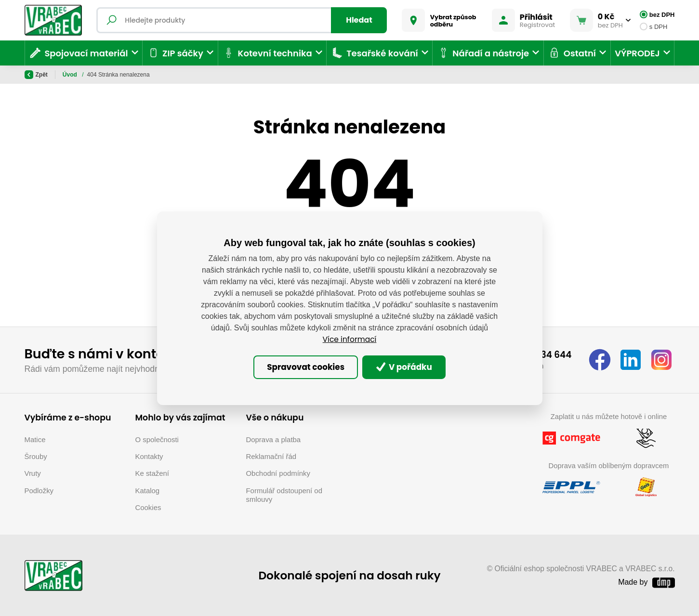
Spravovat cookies (302, 367)
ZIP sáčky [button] (175, 53)
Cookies (148, 506)
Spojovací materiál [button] (79, 53)
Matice (35, 438)
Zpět (36, 75)
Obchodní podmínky (278, 472)
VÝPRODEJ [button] (637, 53)
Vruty (33, 472)
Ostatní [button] (572, 53)
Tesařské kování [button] (375, 53)
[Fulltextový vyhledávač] (243, 20)
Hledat (357, 20)
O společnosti (157, 438)
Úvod (71, 75)
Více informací (349, 338)
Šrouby (36, 455)
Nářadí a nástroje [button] (483, 53)
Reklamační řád (271, 455)
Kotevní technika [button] (267, 53)
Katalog (148, 490)
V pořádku (409, 367)
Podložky (39, 490)
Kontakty (149, 455)
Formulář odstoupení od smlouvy (284, 494)
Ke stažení (152, 472)
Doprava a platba (274, 438)
